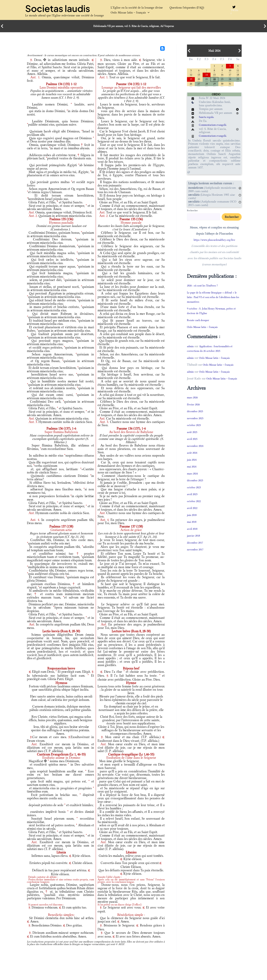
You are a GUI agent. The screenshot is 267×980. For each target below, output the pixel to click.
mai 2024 (192, 473)
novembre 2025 (196, 424)
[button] (146, 13)
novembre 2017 (196, 556)
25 (238, 80)
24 (230, 80)
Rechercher (192, 212)
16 (222, 75)
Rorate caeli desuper (199, 322)
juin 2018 (193, 521)
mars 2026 (193, 404)
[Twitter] (234, 10)
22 (214, 80)
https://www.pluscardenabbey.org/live (214, 242)
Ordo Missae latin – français (128, 13)
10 (230, 71)
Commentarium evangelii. (215, 127)
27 (199, 85)
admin (191, 348)
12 (191, 75)
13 (199, 75)
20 (199, 80)
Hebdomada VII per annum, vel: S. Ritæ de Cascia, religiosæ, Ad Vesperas (134, 26)
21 (207, 80)
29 (214, 85)
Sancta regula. (207, 119)
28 (207, 85)
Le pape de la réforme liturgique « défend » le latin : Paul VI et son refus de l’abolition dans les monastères (214, 299)
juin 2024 (193, 466)
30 (222, 85)
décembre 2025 (196, 418)
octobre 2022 (195, 507)
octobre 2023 (195, 494)
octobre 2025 (195, 431)
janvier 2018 (194, 542)
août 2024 (193, 459)
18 (238, 75)
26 (191, 85)
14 (207, 75)
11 (238, 71)
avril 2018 (193, 535)
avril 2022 (193, 514)
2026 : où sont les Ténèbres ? (205, 287)
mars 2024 (193, 480)
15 (214, 75)
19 (191, 80)
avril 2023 (193, 501)
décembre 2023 (196, 487)
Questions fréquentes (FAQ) (182, 8)
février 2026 (194, 411)
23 (222, 80)
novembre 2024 (196, 452)
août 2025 (193, 438)
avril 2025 (193, 445)
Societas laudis (58, 8)
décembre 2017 (196, 549)
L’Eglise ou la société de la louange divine (135, 8)
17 (230, 75)
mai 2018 (192, 528)
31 (230, 85)
